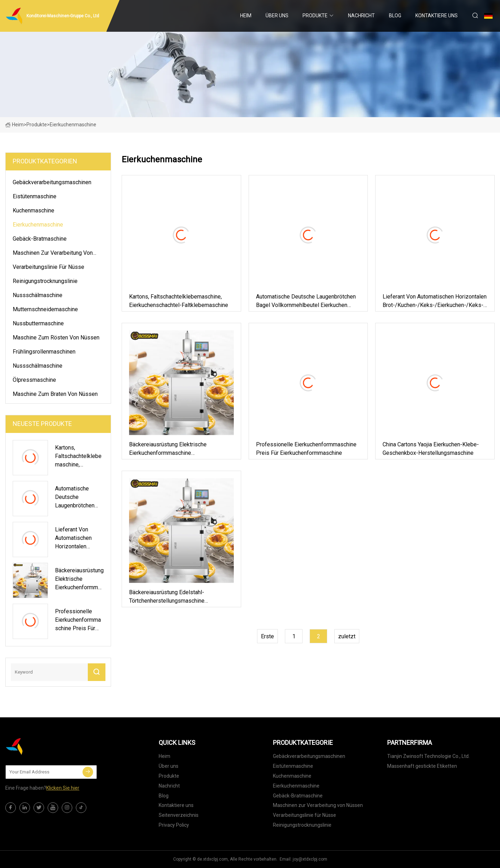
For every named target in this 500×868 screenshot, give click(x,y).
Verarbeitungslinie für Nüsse (48, 267)
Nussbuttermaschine (38, 323)
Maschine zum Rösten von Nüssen (56, 337)
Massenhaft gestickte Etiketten (422, 766)
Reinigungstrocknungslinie (45, 281)
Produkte (315, 16)
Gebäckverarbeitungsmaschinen (52, 182)
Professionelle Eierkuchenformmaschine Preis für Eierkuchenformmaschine (306, 449)
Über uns (277, 16)
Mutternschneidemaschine (45, 309)
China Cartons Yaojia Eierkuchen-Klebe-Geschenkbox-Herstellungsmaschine (431, 449)
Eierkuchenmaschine (38, 225)
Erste (267, 636)
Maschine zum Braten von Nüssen (55, 394)
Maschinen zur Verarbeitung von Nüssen (53, 254)
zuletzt (347, 636)
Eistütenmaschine (35, 196)
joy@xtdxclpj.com (310, 859)
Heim (246, 16)
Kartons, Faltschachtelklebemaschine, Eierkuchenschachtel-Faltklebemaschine (179, 301)
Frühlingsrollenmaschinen (44, 352)
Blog (395, 16)
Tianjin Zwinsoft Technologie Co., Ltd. (428, 756)
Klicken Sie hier (63, 788)
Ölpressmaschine (34, 380)
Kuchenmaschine (33, 210)
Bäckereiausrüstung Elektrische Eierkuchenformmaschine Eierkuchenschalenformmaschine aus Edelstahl (175, 449)
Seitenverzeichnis (179, 815)
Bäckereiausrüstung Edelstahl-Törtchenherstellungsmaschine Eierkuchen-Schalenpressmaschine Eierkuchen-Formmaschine (172, 597)
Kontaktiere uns (437, 16)
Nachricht (361, 16)
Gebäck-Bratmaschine (40, 239)
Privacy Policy (174, 825)
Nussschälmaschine (38, 295)
